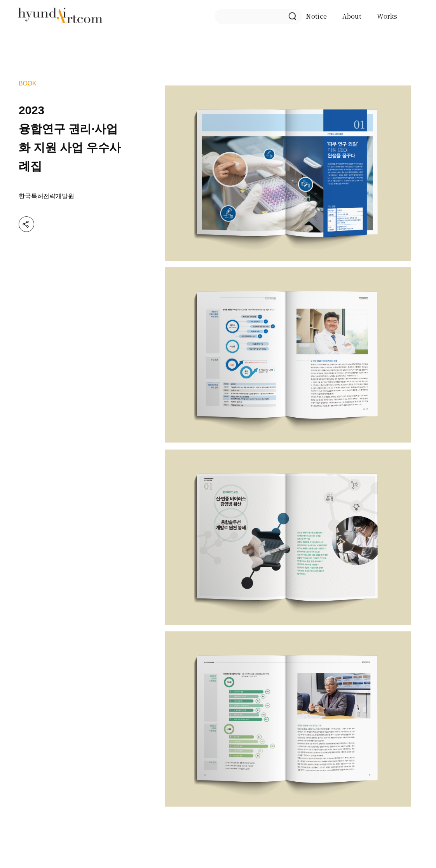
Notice (316, 16)
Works (387, 16)
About (352, 16)
